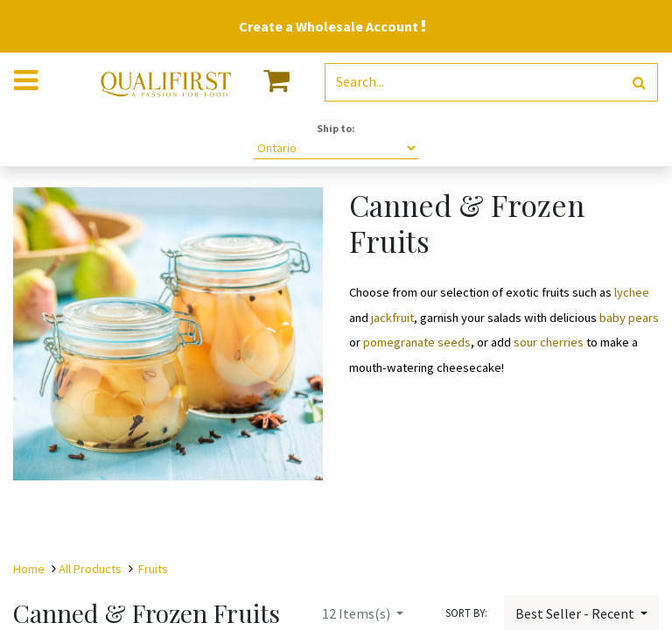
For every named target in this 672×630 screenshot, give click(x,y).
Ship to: (336, 128)
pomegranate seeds (417, 342)
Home (29, 569)
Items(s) (357, 613)
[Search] (639, 83)
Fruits (153, 569)
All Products (90, 569)
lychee (632, 292)
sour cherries (549, 342)
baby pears (628, 318)
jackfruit (392, 318)
